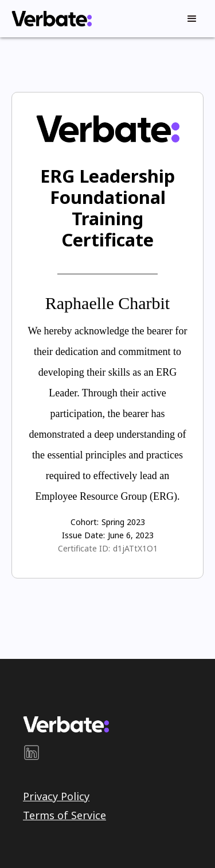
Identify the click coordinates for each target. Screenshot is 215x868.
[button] (192, 19)
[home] (49, 19)
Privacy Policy (56, 796)
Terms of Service (64, 815)
